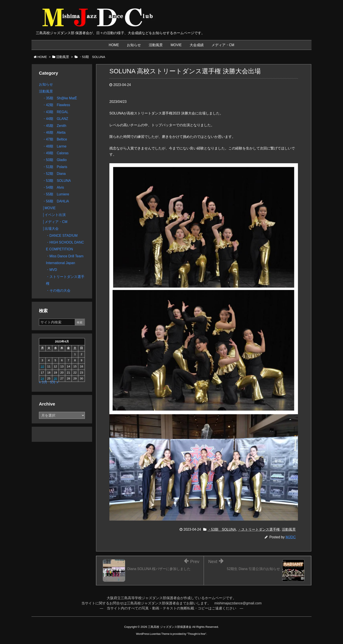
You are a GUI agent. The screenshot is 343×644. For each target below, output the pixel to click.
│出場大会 (51, 229)
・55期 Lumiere (56, 194)
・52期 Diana (54, 174)
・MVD (52, 270)
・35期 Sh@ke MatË (60, 98)
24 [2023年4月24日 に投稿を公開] (42, 378)
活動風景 (289, 529)
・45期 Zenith (54, 126)
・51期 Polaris (55, 167)
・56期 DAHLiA (56, 201)
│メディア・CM (55, 222)
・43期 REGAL (55, 112)
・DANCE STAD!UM (62, 236)
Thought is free (196, 634)
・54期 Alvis (53, 187)
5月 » (54, 382)
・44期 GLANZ (55, 119)
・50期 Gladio (55, 160)
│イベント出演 (54, 215)
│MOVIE (49, 208)
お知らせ (46, 84)
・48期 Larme (54, 146)
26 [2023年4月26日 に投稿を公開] (55, 378)
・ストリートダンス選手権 (259, 529)
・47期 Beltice (55, 139)
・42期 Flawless (56, 105)
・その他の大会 (58, 290)
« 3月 (43, 382)
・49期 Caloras (55, 153)
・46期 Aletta (54, 132)
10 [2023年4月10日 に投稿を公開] (42, 366)
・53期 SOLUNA (222, 529)
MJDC (291, 537)
